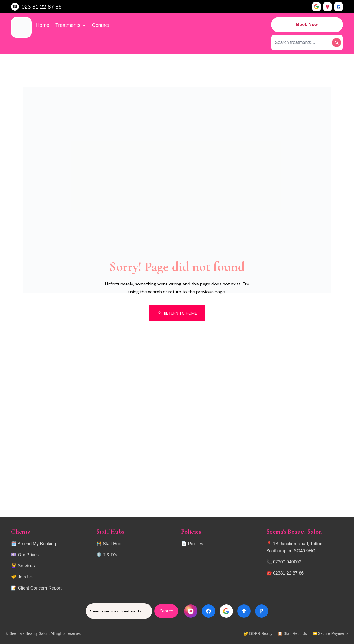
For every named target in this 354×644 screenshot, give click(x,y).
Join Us (25, 577)
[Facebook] (209, 611)
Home (43, 25)
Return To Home (177, 313)
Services (26, 566)
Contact (100, 25)
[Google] (226, 611)
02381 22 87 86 (288, 573)
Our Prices (28, 555)
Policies (195, 544)
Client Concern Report (40, 588)
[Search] (337, 43)
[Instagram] (191, 611)
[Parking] (262, 611)
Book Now (307, 24)
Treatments (71, 25)
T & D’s (110, 555)
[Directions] (244, 611)
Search (166, 611)
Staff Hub (112, 544)
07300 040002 (287, 562)
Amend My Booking (37, 544)
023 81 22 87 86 (42, 7)
